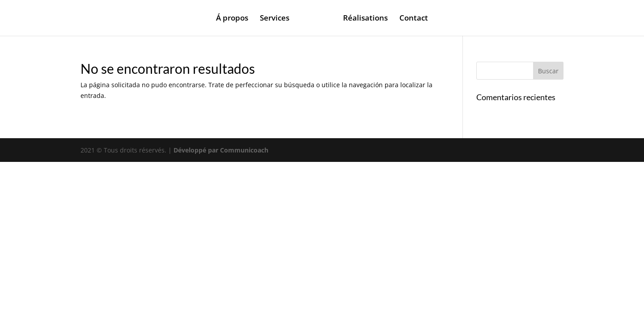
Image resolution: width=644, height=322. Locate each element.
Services (275, 19)
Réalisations (365, 19)
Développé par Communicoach (221, 150)
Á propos (232, 19)
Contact (414, 19)
